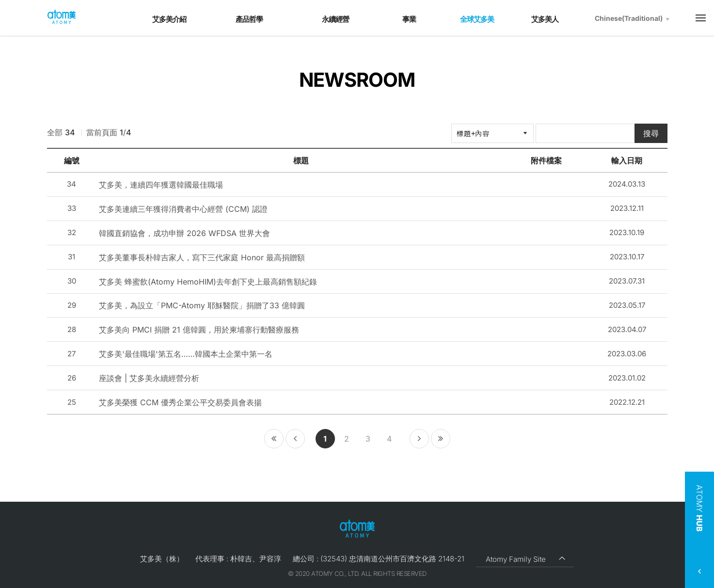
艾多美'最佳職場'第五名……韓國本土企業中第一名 (186, 354)
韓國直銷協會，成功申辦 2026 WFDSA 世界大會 (184, 233)
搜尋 (651, 133)
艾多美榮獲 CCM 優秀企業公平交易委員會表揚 (180, 402)
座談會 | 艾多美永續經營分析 (149, 378)
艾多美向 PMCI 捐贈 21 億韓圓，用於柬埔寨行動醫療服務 (199, 330)
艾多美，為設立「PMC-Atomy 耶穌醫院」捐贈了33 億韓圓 (202, 305)
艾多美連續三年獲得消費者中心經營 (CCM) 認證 (183, 209)
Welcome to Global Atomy (62, 17)
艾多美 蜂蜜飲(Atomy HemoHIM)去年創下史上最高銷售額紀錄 (208, 282)
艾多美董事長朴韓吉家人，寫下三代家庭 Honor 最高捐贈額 (202, 257)
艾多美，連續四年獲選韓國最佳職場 (161, 185)
